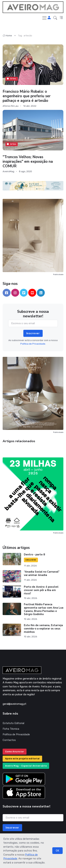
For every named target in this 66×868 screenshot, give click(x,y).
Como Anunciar (15, 752)
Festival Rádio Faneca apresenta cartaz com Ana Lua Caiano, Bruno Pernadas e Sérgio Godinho (44, 609)
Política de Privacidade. (33, 344)
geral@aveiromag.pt (14, 704)
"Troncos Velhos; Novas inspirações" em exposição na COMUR (28, 161)
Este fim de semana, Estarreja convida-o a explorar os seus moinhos (43, 629)
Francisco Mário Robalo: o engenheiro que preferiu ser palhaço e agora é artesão (27, 96)
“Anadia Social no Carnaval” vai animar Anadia (42, 573)
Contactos (9, 740)
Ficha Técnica (11, 729)
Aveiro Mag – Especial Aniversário (26, 766)
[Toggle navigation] (44, 18)
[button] (55, 18)
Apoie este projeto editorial (22, 759)
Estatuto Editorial (13, 723)
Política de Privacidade (16, 734)
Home (7, 36)
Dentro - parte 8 (34, 555)
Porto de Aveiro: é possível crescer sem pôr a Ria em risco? (41, 590)
